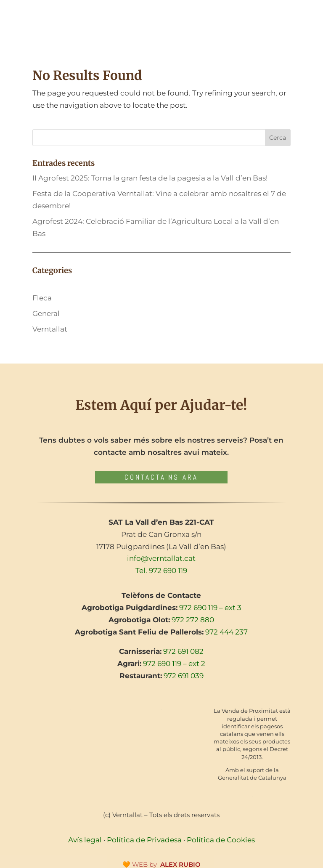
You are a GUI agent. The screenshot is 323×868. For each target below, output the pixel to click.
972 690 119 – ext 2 (174, 664)
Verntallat (50, 329)
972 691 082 (183, 651)
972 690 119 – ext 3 (210, 608)
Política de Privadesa (144, 840)
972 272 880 (193, 620)
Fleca (42, 298)
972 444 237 (226, 632)
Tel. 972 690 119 (161, 571)
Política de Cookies (221, 840)
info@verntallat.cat (161, 558)
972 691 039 (184, 676)
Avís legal (85, 840)
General (46, 313)
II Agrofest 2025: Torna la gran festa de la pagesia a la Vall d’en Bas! (150, 178)
